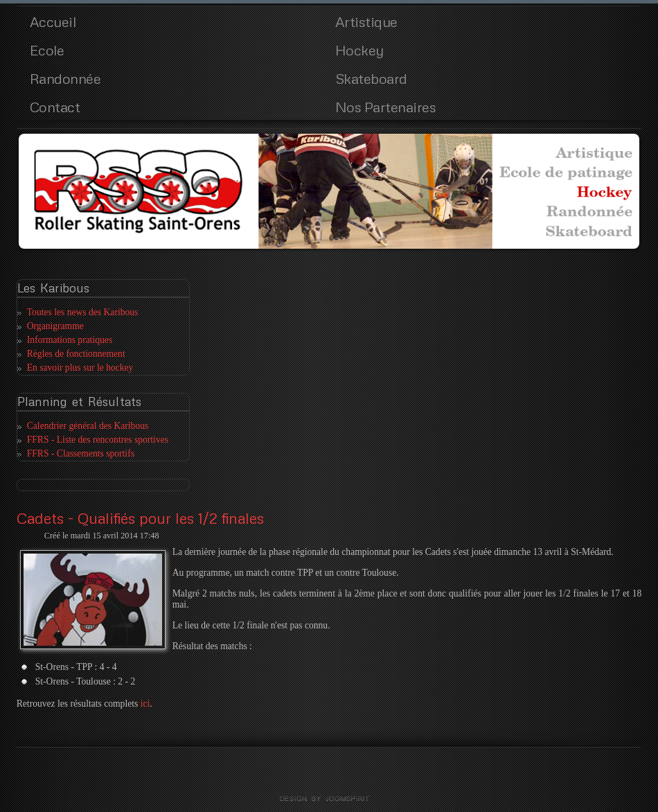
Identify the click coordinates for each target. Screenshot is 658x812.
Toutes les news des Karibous (83, 312)
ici (145, 704)
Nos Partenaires (386, 107)
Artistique (366, 21)
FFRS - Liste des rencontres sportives (98, 440)
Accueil (53, 21)
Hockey (359, 50)
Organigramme (55, 326)
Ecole (47, 50)
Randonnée (65, 78)
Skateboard (371, 78)
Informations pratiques (70, 340)
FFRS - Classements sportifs (81, 453)
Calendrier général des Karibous (88, 426)
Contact (55, 107)
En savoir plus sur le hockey (80, 368)
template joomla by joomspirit (329, 799)
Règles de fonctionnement (76, 354)
